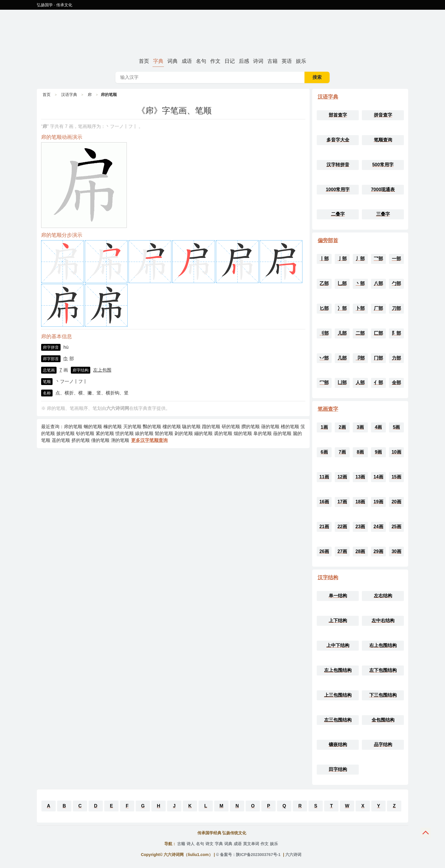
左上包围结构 (338, 670)
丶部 (360, 283)
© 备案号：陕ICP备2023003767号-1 (248, 855)
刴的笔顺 (184, 433)
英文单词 (251, 844)
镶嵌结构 (338, 744)
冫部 (342, 308)
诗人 (191, 844)
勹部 (396, 283)
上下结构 (338, 621)
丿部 (360, 259)
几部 (342, 358)
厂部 (378, 308)
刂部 (324, 333)
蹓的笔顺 (211, 427)
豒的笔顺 (152, 427)
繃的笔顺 (203, 433)
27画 (342, 551)
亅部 (342, 259)
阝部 (396, 333)
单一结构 (338, 596)
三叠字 (383, 214)
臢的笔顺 (250, 427)
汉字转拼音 (338, 165)
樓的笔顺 (172, 427)
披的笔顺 (65, 433)
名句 (201, 61)
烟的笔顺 (243, 433)
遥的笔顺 (61, 440)
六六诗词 (293, 855)
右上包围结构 (383, 645)
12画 (342, 477)
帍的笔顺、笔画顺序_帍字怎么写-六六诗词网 (222, 33)
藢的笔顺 (282, 433)
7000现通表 (383, 190)
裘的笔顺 (223, 433)
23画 (360, 527)
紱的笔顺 (144, 433)
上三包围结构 (338, 695)
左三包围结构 (338, 720)
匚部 (378, 333)
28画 (360, 551)
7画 (342, 452)
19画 (378, 502)
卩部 (360, 358)
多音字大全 (338, 140)
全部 (396, 383)
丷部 (324, 358)
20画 (396, 502)
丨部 (324, 259)
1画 (324, 427)
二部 (360, 333)
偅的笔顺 (100, 440)
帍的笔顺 (73, 427)
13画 (360, 477)
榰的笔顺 (290, 427)
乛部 (378, 259)
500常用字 (383, 165)
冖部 (324, 383)
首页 (144, 61)
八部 (378, 283)
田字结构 (338, 769)
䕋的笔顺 (270, 427)
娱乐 (301, 61)
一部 (396, 259)
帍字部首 (51, 359)
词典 (173, 61)
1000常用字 (338, 190)
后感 (244, 61)
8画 (360, 452)
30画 (396, 551)
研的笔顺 (231, 427)
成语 (187, 61)
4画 (378, 427)
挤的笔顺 (81, 440)
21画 (324, 527)
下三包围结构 (383, 695)
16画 (324, 502)
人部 (360, 383)
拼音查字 (383, 115)
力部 (396, 358)
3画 (360, 427)
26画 (324, 551)
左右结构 (383, 596)
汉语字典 (69, 95)
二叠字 (338, 214)
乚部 (342, 283)
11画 (324, 477)
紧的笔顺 (105, 433)
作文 (215, 61)
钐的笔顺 (85, 433)
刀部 (396, 308)
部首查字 (338, 115)
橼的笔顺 (113, 427)
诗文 (209, 844)
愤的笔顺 (125, 433)
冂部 (378, 358)
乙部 (324, 283)
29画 (378, 551)
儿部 (342, 333)
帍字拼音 (51, 347)
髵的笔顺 (164, 433)
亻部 (378, 383)
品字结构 (383, 744)
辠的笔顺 (262, 433)
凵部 (342, 383)
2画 (342, 427)
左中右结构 (383, 621)
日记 (230, 61)
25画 (396, 527)
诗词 (258, 61)
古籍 (272, 61)
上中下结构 (338, 645)
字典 (158, 61)
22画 (342, 527)
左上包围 (102, 370)
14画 (378, 477)
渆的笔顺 (120, 440)
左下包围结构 (383, 670)
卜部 (360, 308)
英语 (287, 61)
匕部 (324, 308)
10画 (396, 452)
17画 (342, 502)
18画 (360, 502)
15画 (396, 477)
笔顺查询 (383, 140)
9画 (378, 452)
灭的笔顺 (132, 427)
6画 (324, 452)
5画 (396, 427)
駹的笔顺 (191, 427)
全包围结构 (383, 720)
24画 (378, 527)
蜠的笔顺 (93, 427)
